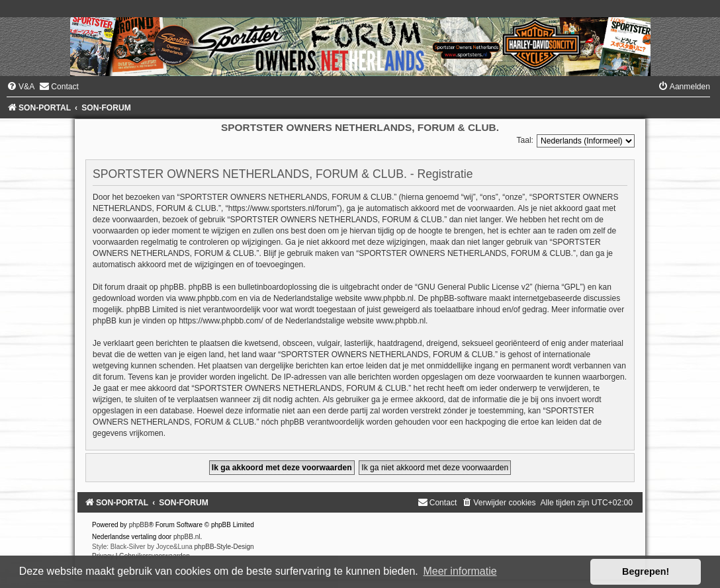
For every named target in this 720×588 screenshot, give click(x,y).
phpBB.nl (187, 537)
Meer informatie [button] (460, 571)
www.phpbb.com (207, 298)
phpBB (139, 525)
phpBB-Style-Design (224, 547)
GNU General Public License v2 (473, 287)
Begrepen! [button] (646, 571)
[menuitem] (21, 87)
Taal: (525, 140)
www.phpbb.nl (389, 298)
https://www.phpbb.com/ (221, 321)
